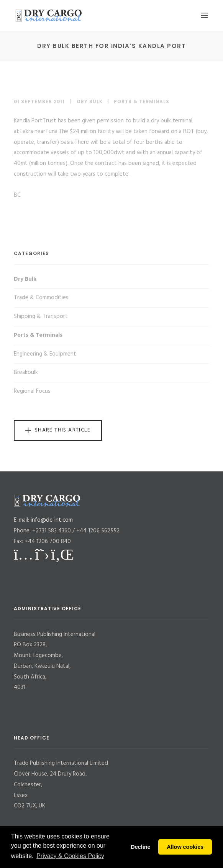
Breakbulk (26, 372)
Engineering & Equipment (45, 354)
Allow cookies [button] (185, 847)
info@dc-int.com (52, 520)
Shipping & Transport (41, 316)
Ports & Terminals (142, 101)
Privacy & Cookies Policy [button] (70, 856)
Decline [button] (140, 847)
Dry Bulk (90, 101)
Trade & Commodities (41, 298)
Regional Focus (32, 391)
